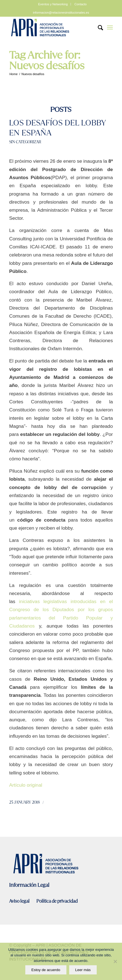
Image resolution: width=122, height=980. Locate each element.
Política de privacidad (57, 901)
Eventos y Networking (53, 4)
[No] (115, 961)
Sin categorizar (25, 142)
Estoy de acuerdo (46, 970)
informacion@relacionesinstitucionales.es (61, 13)
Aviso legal (20, 901)
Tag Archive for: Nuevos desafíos (47, 60)
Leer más (83, 970)
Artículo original (26, 785)
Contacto (81, 4)
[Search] (98, 28)
